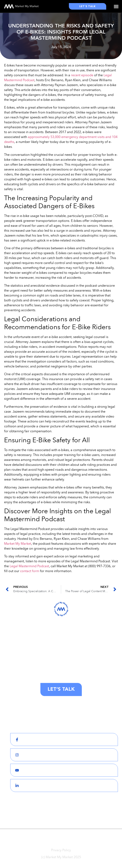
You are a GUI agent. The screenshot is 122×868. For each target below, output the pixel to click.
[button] (116, 6)
